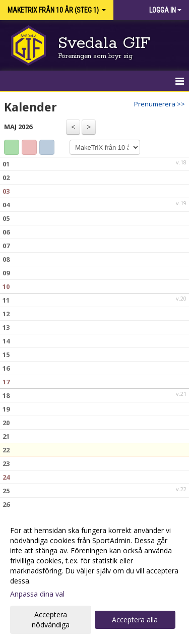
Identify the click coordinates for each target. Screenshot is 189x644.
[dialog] (94, 577)
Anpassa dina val (37, 594)
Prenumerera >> (160, 104)
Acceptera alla (135, 620)
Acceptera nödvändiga (51, 620)
